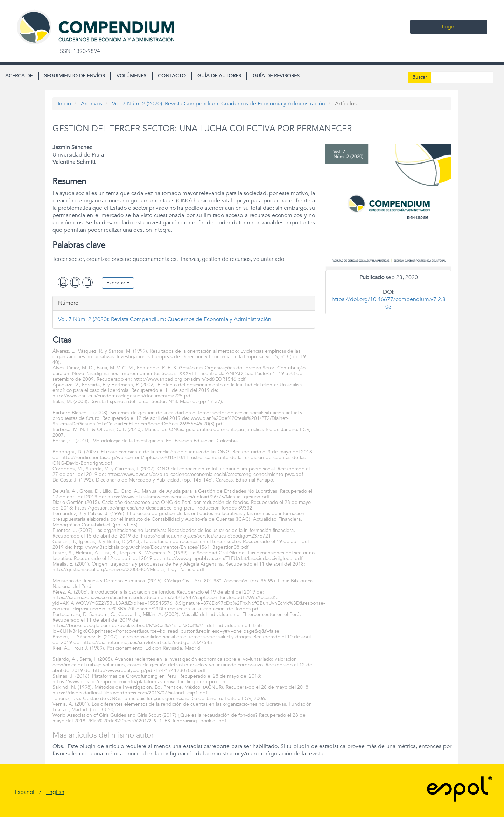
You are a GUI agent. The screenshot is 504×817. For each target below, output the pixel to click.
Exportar (118, 283)
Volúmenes (131, 76)
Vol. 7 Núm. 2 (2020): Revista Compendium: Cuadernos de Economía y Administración (219, 104)
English (55, 792)
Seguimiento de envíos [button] (75, 76)
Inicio (64, 104)
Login (449, 27)
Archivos (92, 104)
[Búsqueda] (462, 77)
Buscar (420, 77)
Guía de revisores (276, 76)
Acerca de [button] (19, 76)
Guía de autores (219, 76)
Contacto (172, 76)
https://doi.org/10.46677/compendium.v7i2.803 (389, 303)
